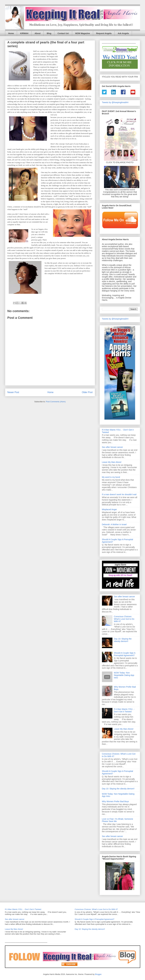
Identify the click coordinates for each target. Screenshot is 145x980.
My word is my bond (111, 477)
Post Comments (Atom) (56, 402)
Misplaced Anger (110, 509)
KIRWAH (24, 33)
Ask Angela (123, 33)
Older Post (87, 392)
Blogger (98, 974)
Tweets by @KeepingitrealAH (115, 102)
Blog (49, 33)
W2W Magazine (83, 33)
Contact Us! (63, 33)
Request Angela (104, 33)
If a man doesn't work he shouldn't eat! (119, 494)
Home (11, 33)
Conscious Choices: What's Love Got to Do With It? (124, 619)
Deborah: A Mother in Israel (114, 524)
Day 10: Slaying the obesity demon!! (123, 640)
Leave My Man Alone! (112, 462)
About (38, 33)
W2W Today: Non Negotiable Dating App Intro (124, 675)
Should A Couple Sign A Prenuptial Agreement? (125, 654)
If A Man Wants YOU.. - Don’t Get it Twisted (124, 710)
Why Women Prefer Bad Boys (115, 801)
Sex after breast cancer (112, 447)
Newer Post (13, 392)
